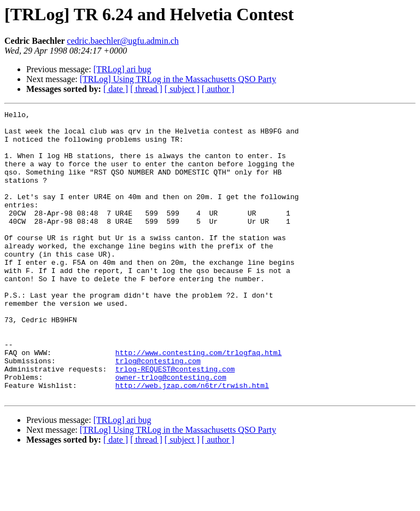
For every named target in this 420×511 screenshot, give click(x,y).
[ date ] (116, 89)
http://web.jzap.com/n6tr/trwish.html (192, 441)
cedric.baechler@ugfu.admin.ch (122, 41)
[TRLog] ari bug (122, 69)
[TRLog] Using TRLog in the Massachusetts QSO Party (178, 79)
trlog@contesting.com (158, 411)
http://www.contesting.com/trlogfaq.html (199, 402)
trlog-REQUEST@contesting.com (175, 421)
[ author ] (218, 89)
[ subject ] (182, 89)
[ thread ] (146, 89)
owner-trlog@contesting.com (171, 431)
